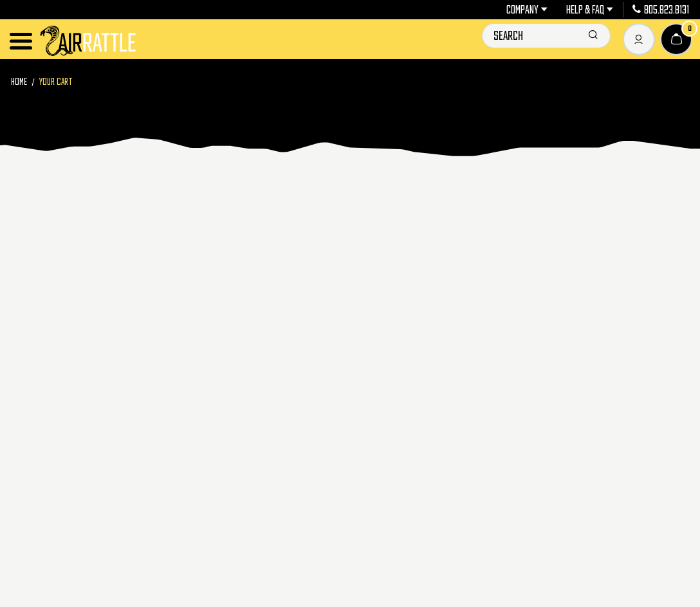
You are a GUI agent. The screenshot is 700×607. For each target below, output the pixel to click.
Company (527, 10)
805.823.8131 (660, 10)
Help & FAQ (590, 10)
